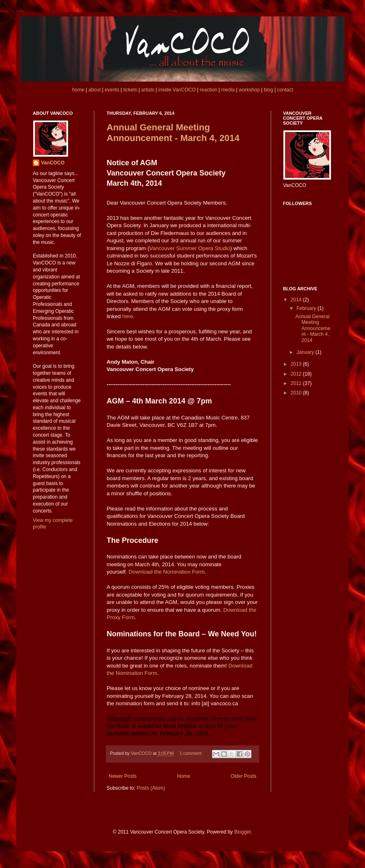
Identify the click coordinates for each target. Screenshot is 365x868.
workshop (249, 90)
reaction (209, 90)
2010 (297, 393)
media (228, 90)
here (128, 316)
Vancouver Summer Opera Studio (190, 248)
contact (285, 90)
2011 (297, 383)
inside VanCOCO (177, 90)
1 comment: (191, 753)
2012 (297, 374)
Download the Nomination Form (167, 572)
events (112, 90)
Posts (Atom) (151, 788)
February (307, 308)
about (94, 90)
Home (184, 776)
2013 (297, 364)
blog (268, 90)
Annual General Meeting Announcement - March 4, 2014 (173, 133)
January (306, 352)
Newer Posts (123, 776)
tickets (130, 90)
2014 (297, 300)
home (78, 90)
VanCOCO (53, 163)
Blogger (243, 832)
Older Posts (243, 776)
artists (148, 90)
